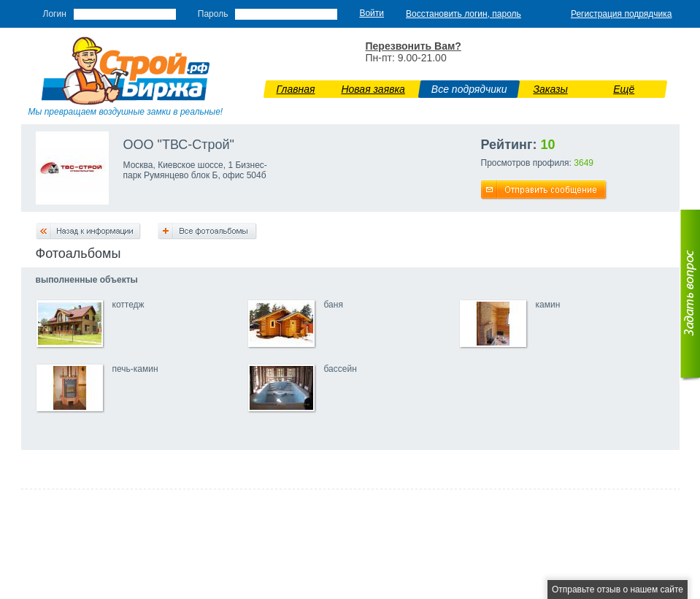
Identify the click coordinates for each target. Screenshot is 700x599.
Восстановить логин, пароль (464, 14)
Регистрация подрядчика (622, 14)
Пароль (213, 14)
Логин (55, 14)
